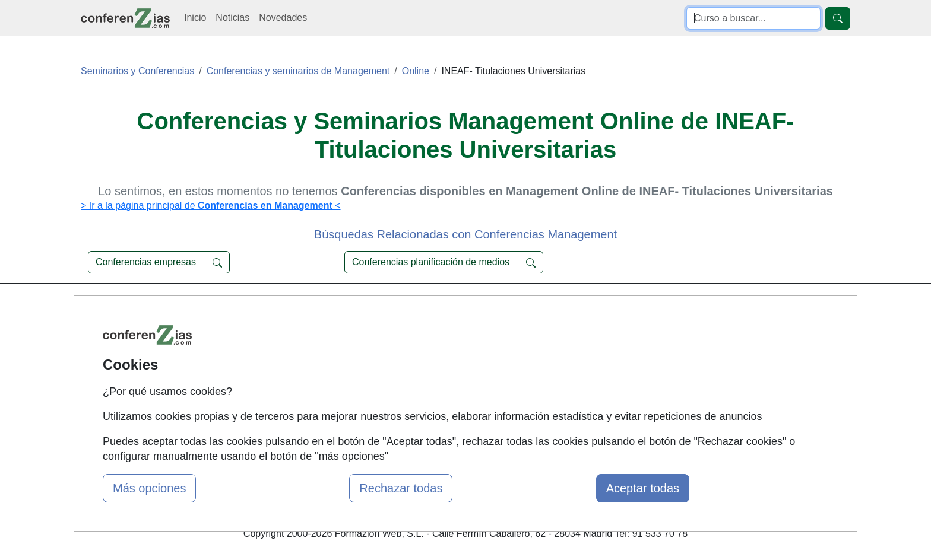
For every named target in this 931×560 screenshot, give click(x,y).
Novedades (283, 17)
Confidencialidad (582, 331)
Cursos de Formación (462, 308)
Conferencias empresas (159, 262)
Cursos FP (439, 354)
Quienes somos (319, 331)
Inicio (195, 17)
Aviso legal (570, 354)
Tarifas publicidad (323, 354)
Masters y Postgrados (463, 331)
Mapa (298, 308)
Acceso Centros (320, 400)
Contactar (568, 308)
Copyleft (565, 378)
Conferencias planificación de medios (444, 262)
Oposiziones (443, 414)
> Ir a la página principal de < (211, 206)
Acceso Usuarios (322, 378)
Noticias (232, 17)
